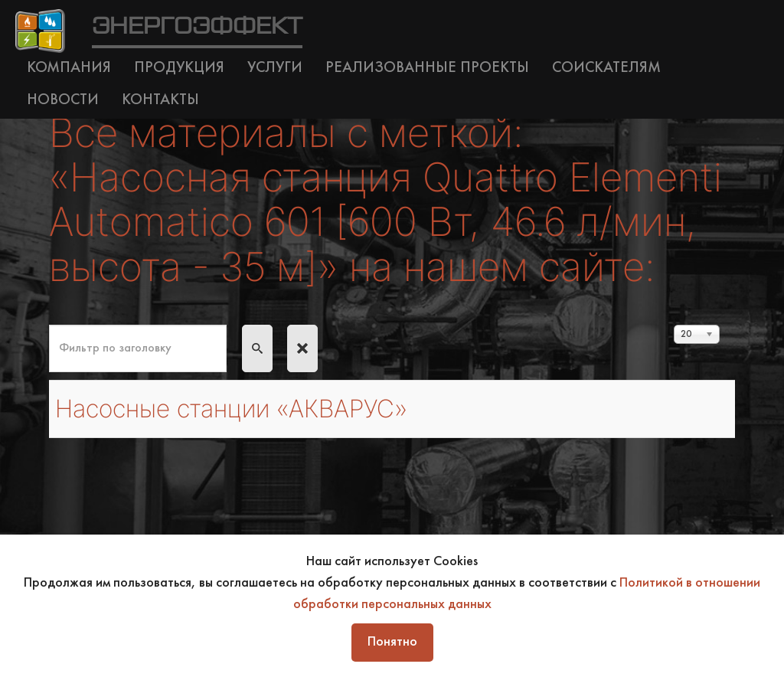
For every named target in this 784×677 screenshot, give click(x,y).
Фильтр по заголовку (49, 325)
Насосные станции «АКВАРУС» (231, 409)
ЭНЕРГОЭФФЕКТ (197, 27)
